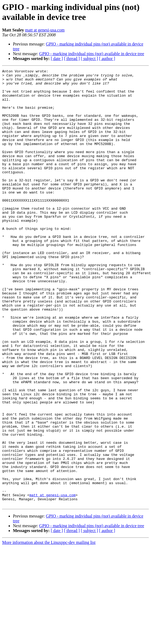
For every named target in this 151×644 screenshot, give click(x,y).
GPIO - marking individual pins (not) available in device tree (92, 54)
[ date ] (57, 59)
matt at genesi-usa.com (45, 30)
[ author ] (107, 59)
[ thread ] (72, 59)
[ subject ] (89, 59)
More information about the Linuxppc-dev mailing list (49, 630)
